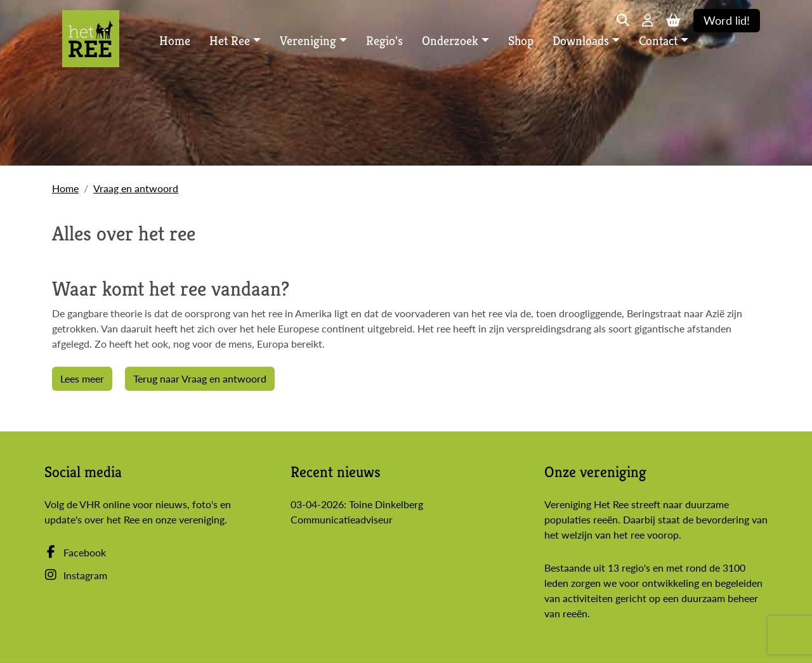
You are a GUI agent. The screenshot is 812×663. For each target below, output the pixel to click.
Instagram (76, 575)
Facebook (75, 552)
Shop (521, 41)
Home (175, 41)
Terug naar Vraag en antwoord (200, 378)
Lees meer (82, 378)
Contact (658, 41)
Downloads (581, 41)
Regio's (384, 41)
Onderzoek (450, 41)
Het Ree (230, 41)
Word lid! (727, 21)
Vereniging (308, 41)
